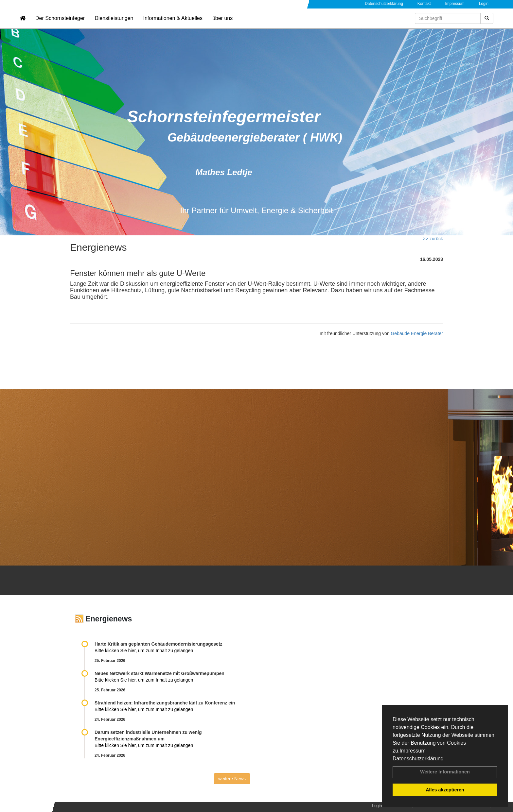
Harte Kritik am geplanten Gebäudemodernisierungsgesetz (159, 644)
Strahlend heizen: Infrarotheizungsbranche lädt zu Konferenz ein (165, 703)
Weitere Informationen (445, 772)
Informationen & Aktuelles (173, 25)
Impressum (412, 751)
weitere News (232, 779)
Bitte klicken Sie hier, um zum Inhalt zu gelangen (144, 651)
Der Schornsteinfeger (60, 25)
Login (484, 4)
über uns (222, 25)
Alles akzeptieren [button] (445, 790)
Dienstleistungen (114, 25)
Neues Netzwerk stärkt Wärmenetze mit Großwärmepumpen (159, 673)
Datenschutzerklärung (418, 759)
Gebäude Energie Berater (417, 333)
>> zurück (433, 239)
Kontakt (424, 4)
